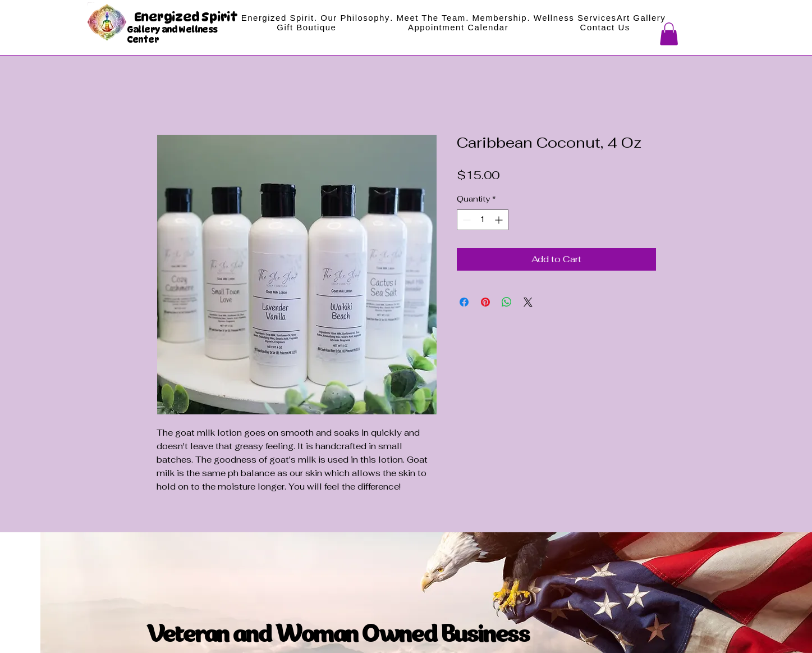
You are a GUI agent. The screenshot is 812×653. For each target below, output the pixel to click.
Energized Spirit (187, 17)
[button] (669, 34)
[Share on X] (528, 302)
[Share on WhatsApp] (507, 302)
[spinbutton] (483, 220)
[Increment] (500, 220)
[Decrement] (465, 220)
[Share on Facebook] (464, 302)
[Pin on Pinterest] (485, 302)
